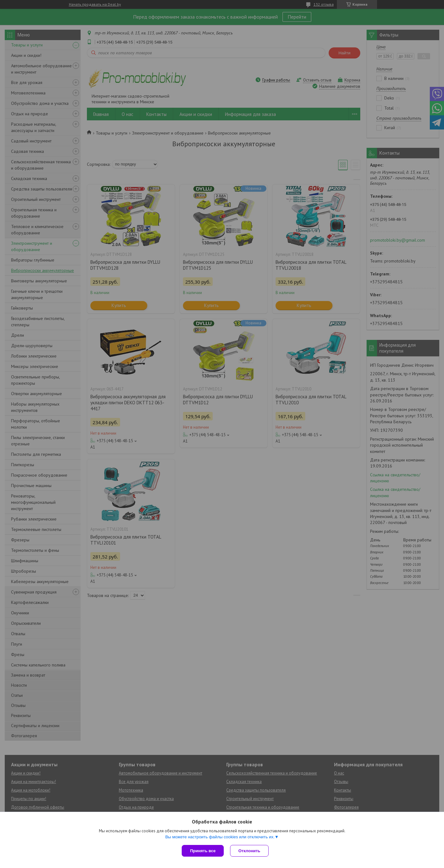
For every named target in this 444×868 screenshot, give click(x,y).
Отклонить (249, 851)
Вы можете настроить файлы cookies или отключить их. (220, 837)
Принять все (203, 851)
